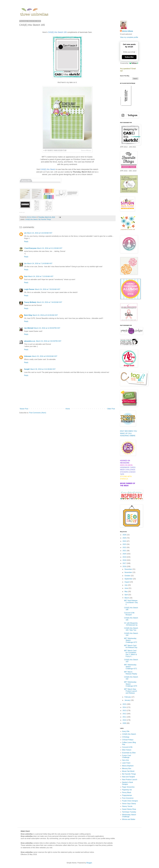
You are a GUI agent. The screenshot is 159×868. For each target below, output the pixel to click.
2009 (125, 723)
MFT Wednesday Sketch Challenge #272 (131, 640)
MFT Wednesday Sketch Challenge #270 (131, 684)
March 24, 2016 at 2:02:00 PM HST (49, 341)
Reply (26, 242)
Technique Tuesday (129, 812)
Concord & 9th (127, 747)
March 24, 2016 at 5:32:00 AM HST (40, 233)
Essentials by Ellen (129, 753)
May (126, 591)
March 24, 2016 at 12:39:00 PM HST (47, 328)
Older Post (111, 409)
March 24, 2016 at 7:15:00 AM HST (41, 276)
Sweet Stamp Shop (129, 809)
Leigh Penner (29, 289)
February (128, 697)
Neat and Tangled (128, 777)
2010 (125, 720)
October (128, 576)
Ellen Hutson (127, 750)
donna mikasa (128, 31)
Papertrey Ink (127, 790)
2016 (125, 566)
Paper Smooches (128, 787)
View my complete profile (129, 37)
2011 (125, 717)
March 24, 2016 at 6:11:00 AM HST (50, 248)
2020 (125, 554)
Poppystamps (127, 795)
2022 (125, 547)
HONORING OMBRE (128, 436)
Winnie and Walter (129, 819)
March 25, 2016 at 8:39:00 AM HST (45, 356)
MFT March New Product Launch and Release (131, 691)
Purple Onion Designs (130, 801)
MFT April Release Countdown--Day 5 (131, 602)
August (127, 582)
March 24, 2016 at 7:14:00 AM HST (40, 263)
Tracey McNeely (30, 302)
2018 (125, 560)
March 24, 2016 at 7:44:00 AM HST (50, 302)
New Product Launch (130, 780)
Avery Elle (126, 731)
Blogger (89, 863)
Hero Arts (125, 760)
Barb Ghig (28, 315)
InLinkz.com (22, 212)
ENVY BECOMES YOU (129, 431)
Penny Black (127, 792)
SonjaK (27, 369)
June (127, 588)
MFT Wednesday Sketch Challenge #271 (131, 667)
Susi (26, 276)
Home (68, 409)
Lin (25, 263)
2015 (125, 704)
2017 (125, 563)
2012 (125, 714)
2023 (125, 544)
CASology (126, 737)
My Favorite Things (45, 219)
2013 (125, 711)
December (128, 569)
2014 (125, 707)
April (126, 595)
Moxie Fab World (128, 771)
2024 (125, 541)
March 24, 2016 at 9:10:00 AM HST (45, 315)
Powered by (129, 63)
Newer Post (24, 409)
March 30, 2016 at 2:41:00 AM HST (43, 369)
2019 (125, 557)
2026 (125, 535)
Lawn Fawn (126, 763)
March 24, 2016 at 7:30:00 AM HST (48, 289)
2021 (125, 551)
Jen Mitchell (29, 328)
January (128, 700)
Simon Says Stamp (129, 804)
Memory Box (127, 768)
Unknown (28, 356)
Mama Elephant (128, 766)
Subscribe (129, 57)
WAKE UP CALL (126, 433)
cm (25, 233)
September (129, 579)
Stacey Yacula (127, 806)
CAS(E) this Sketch (31, 219)
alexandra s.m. (30, 341)
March (127, 598)
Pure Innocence (128, 798)
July (126, 585)
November (128, 572)
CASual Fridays (128, 740)
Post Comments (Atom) (38, 413)
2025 (125, 538)
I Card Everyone (30, 248)
